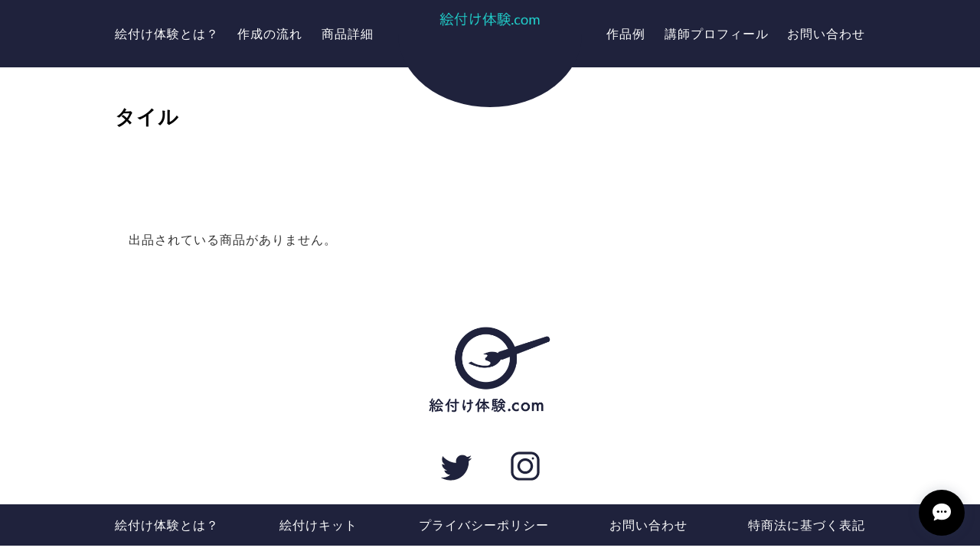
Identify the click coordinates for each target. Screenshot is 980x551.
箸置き (490, 140)
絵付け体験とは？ (167, 33)
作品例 (626, 33)
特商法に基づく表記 (807, 525)
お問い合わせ (826, 33)
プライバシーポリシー (484, 525)
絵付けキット (318, 525)
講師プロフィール (717, 33)
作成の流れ (270, 33)
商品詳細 (348, 33)
